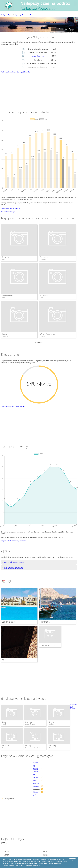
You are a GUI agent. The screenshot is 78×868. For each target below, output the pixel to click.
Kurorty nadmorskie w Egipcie (14, 562)
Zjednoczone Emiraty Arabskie (35, 748)
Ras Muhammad (48, 645)
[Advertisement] (39, 90)
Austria (7, 855)
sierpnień (36, 783)
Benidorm (44, 257)
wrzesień (36, 786)
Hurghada (45, 622)
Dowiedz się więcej (33, 865)
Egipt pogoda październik (23, 15)
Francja (4, 725)
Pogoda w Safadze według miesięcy (13, 541)
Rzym (52, 722)
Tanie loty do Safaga (8, 212)
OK (72, 861)
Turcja (4, 748)
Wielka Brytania (30, 725)
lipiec (35, 780)
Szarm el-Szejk (9, 622)
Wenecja (53, 746)
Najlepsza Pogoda (7, 15)
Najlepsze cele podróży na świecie (13, 406)
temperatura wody (38, 56)
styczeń (35, 763)
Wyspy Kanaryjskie (47, 334)
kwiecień (36, 771)
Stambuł (6, 746)
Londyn (29, 722)
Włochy (51, 725)
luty (34, 766)
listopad (35, 792)
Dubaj (28, 746)
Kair (4, 660)
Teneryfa (5, 334)
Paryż (5, 722)
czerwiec (36, 777)
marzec (35, 769)
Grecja (45, 851)
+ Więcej (39, 343)
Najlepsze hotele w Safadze (11, 208)
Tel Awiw (5, 257)
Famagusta (45, 296)
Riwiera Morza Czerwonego (13, 568)
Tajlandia (45, 855)
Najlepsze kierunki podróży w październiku (16, 72)
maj (34, 774)
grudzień (36, 795)
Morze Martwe (7, 296)
